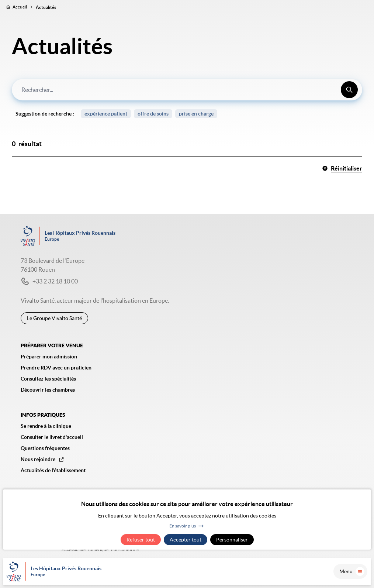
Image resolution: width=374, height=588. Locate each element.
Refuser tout (141, 540)
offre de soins (153, 114)
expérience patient (106, 114)
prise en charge (196, 114)
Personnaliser (232, 540)
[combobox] (187, 90)
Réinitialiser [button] (342, 168)
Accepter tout (186, 540)
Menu (352, 571)
